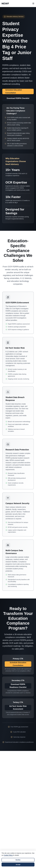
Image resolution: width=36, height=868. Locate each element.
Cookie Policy (8, 855)
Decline (18, 860)
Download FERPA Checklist (18, 98)
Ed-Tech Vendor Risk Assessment (18, 708)
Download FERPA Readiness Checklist (18, 686)
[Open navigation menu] (33, 3)
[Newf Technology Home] (5, 4)
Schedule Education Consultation (14, 91)
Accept (18, 865)
